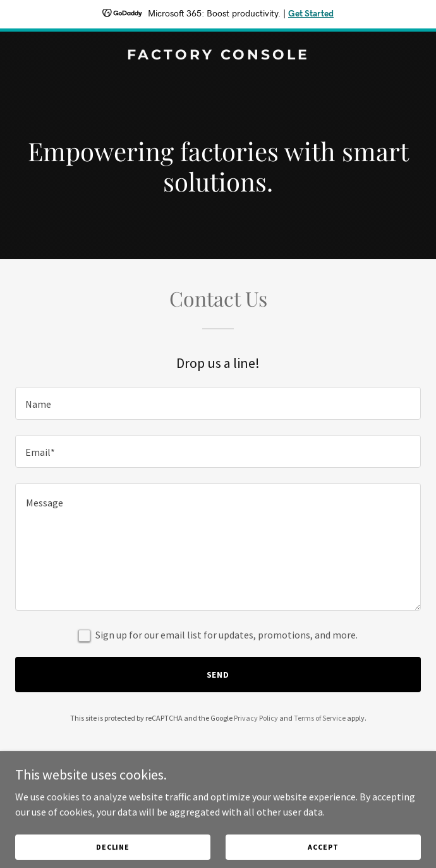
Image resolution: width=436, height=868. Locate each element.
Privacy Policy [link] (256, 718)
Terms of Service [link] (320, 718)
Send (218, 675)
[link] (218, 56)
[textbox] (218, 403)
